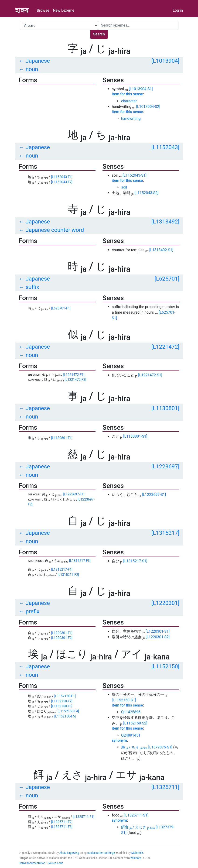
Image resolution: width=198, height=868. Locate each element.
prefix (32, 611)
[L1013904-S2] (148, 107)
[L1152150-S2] (135, 723)
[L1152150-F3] (62, 706)
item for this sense (127, 94)
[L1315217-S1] (135, 561)
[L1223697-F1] (74, 494)
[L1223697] (165, 467)
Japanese (38, 61)
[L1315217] (165, 533)
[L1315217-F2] (68, 575)
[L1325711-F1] (83, 817)
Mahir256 (137, 853)
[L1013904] (165, 61)
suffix (32, 287)
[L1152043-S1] (135, 175)
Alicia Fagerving (69, 853)
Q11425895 (131, 712)
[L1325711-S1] (136, 815)
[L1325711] (165, 787)
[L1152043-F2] (62, 182)
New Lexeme (64, 10)
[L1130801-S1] (135, 436)
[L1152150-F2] (62, 701)
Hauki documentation (32, 863)
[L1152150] (165, 666)
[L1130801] (165, 408)
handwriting (131, 118)
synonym (119, 740)
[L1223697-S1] (154, 495)
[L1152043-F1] (62, 177)
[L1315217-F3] (80, 561)
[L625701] (167, 279)
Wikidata (136, 858)
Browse (43, 10)
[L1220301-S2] (158, 637)
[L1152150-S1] (124, 700)
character (129, 101)
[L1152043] (165, 147)
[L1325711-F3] (62, 827)
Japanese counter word (55, 230)
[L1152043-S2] (146, 193)
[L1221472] (165, 347)
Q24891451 (131, 735)
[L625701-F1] (61, 308)
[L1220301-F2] (62, 638)
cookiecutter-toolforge (101, 853)
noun (32, 69)
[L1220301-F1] (62, 633)
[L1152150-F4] (68, 711)
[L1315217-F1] (62, 570)
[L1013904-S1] (141, 89)
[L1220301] (165, 603)
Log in (178, 10)
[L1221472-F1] (74, 375)
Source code (55, 863)
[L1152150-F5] (65, 716)
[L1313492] (165, 222)
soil (124, 187)
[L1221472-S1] (150, 375)
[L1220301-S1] (158, 631)
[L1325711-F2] (62, 822)
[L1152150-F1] (65, 696)
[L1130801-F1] (62, 438)
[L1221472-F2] (75, 380)
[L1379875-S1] (160, 747)
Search (99, 34)
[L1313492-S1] (161, 250)
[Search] (138, 25)
